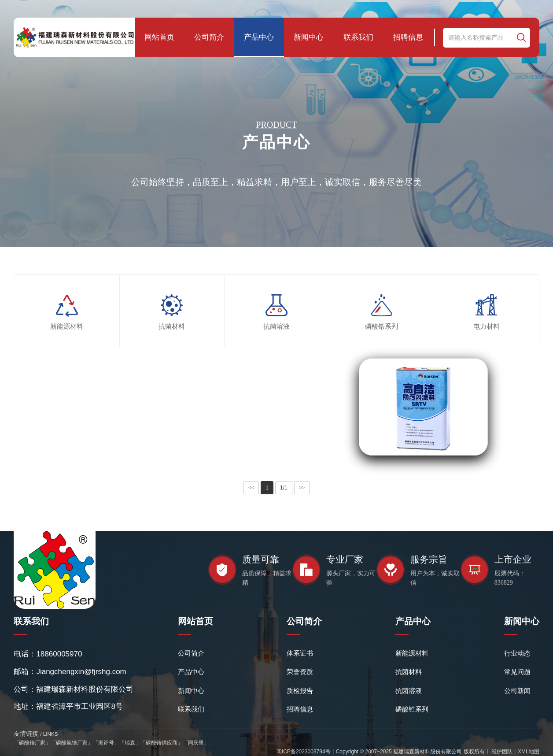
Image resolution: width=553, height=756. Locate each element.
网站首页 (159, 37)
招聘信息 (408, 37)
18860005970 (59, 654)
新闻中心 (309, 37)
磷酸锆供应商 (162, 743)
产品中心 (259, 37)
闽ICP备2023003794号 (304, 752)
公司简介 (209, 37)
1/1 (284, 488)
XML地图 (529, 752)
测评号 (106, 743)
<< (251, 488)
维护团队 (501, 752)
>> (302, 488)
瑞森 (130, 743)
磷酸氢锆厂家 (72, 743)
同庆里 (196, 743)
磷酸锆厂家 (32, 743)
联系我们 (358, 37)
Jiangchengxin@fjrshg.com (81, 672)
